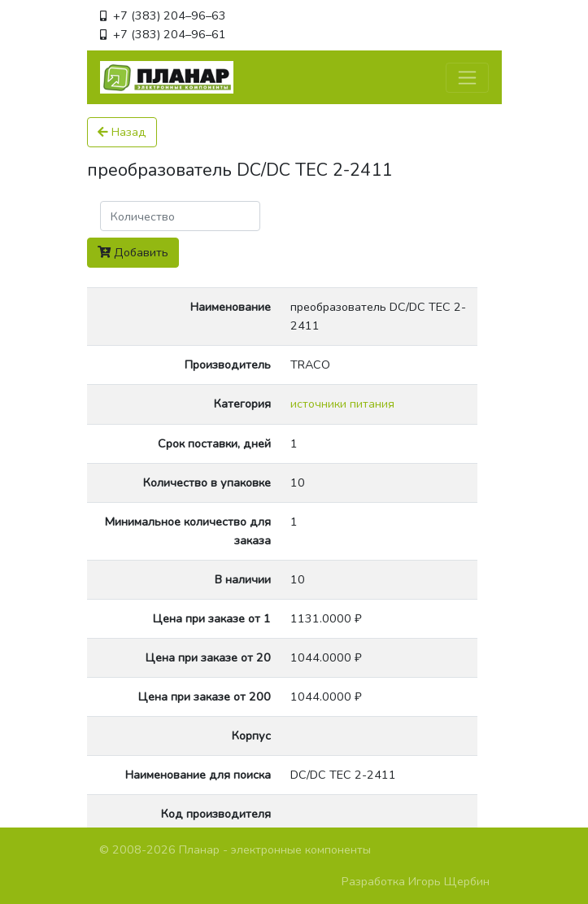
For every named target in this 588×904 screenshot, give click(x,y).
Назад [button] (122, 132)
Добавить (133, 252)
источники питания (342, 404)
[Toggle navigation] (467, 78)
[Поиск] (180, 216)
